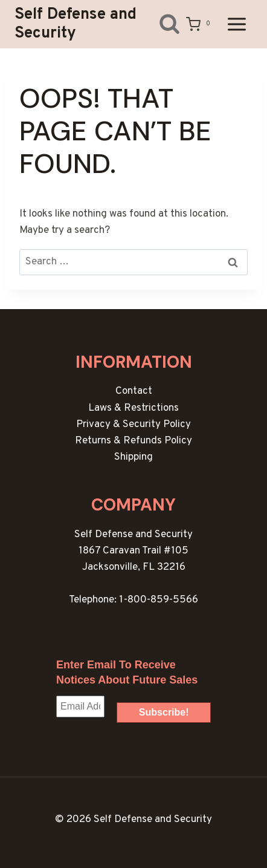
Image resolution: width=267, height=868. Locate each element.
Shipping (133, 457)
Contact (134, 391)
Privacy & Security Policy (133, 425)
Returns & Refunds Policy (133, 441)
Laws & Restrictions (133, 408)
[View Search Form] (160, 24)
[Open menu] (236, 24)
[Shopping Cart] (200, 24)
